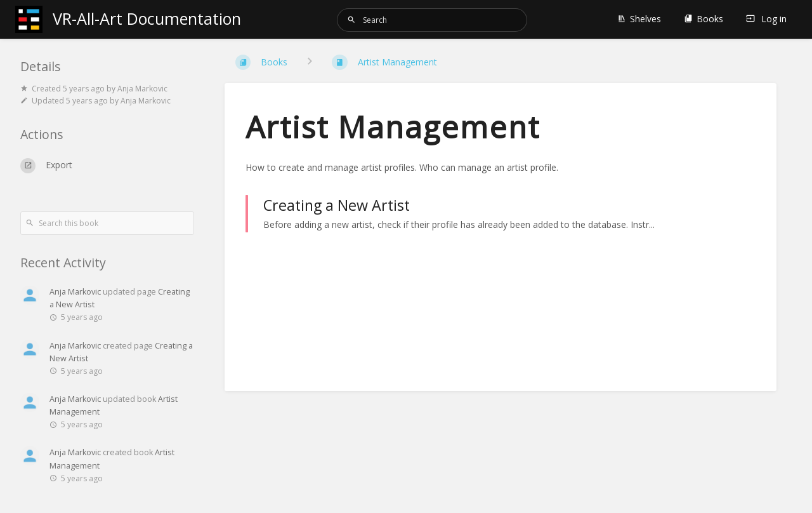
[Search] (351, 20)
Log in (766, 19)
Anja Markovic (75, 292)
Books (704, 19)
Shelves (639, 19)
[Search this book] (107, 223)
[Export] (107, 166)
